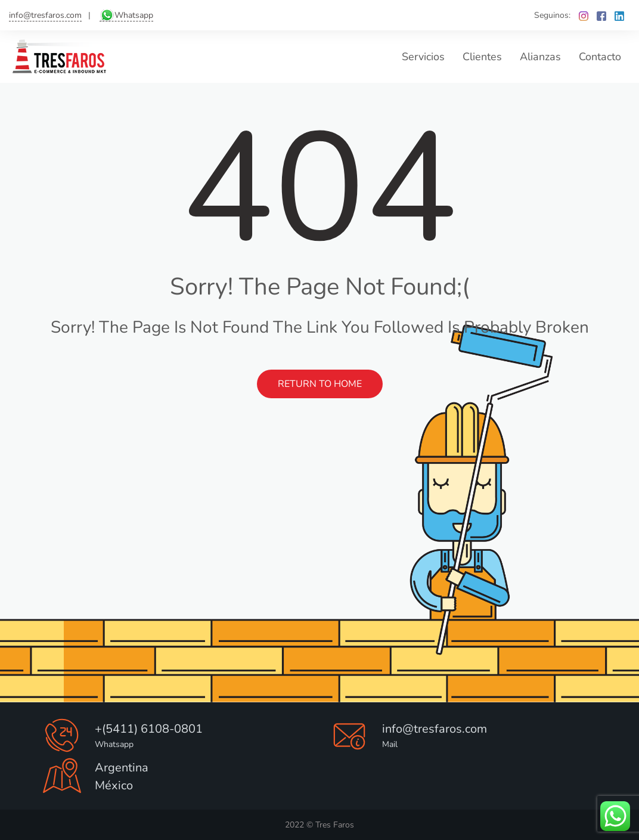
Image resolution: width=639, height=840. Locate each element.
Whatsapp (134, 15)
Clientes (482, 57)
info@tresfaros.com (45, 15)
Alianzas (540, 57)
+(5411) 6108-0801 (149, 729)
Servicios (423, 57)
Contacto (600, 57)
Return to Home (320, 384)
